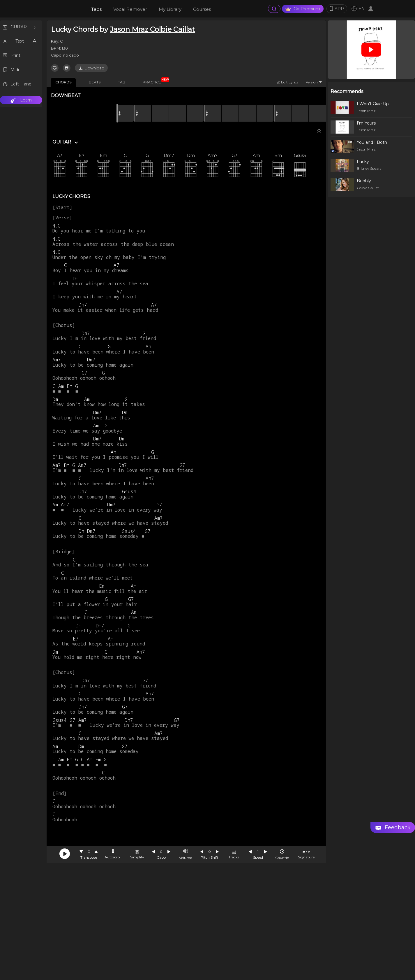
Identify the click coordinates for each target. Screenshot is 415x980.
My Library (170, 9)
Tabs (96, 9)
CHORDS (63, 82)
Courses (202, 9)
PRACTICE (154, 81)
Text (20, 41)
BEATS (95, 82)
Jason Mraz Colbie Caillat (152, 29)
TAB (122, 82)
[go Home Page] (61, 9)
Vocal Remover (130, 9)
